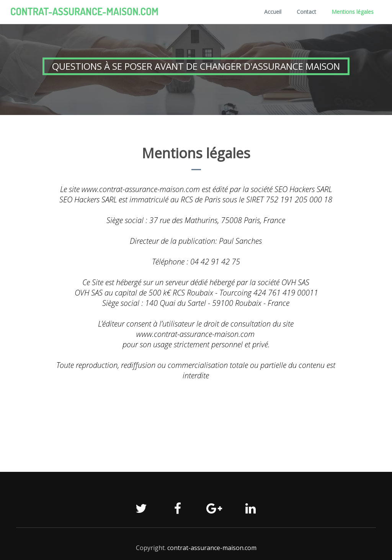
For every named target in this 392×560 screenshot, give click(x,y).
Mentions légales (353, 12)
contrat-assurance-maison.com (84, 11)
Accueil (273, 12)
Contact (306, 12)
